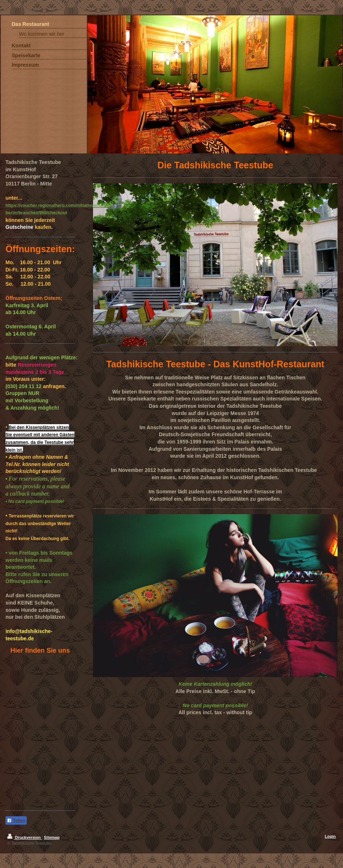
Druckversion (24, 837)
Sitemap (52, 837)
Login (330, 836)
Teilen (16, 821)
